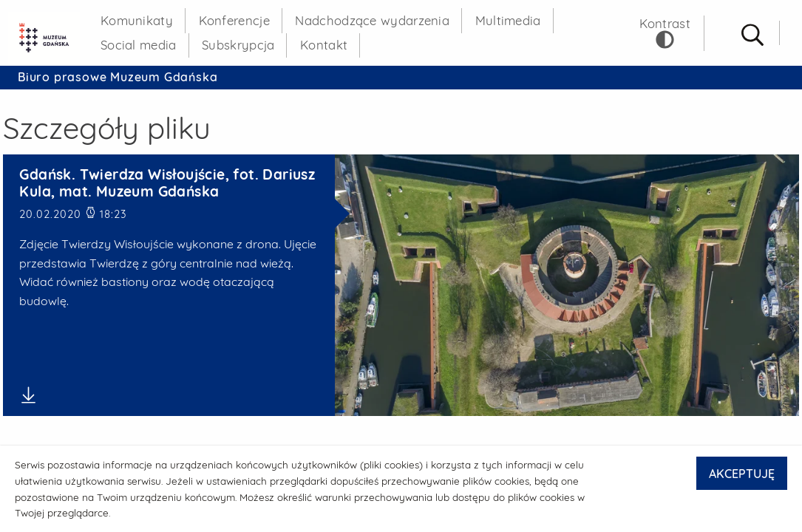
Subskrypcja (238, 45)
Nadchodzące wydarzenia (372, 20)
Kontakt (324, 45)
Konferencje (234, 20)
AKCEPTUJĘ (742, 474)
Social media (139, 45)
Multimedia (508, 20)
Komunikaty (137, 20)
